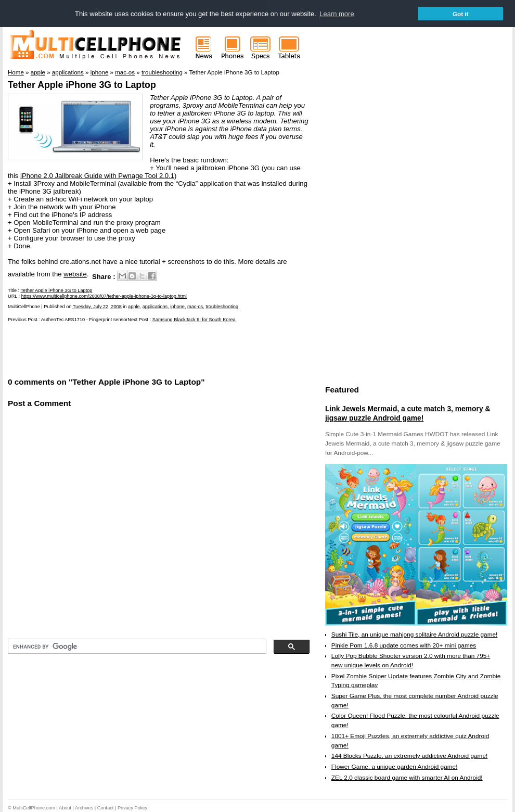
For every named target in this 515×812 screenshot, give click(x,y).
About (65, 808)
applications (155, 307)
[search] (136, 646)
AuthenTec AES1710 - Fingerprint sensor (85, 320)
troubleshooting (222, 307)
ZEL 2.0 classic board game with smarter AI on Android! (407, 778)
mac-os (195, 307)
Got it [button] (461, 14)
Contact (106, 808)
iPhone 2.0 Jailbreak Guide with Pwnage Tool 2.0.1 (97, 176)
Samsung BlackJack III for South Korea (194, 320)
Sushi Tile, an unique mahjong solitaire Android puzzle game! (415, 635)
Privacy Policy (132, 808)
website (75, 275)
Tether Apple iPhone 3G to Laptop (82, 85)
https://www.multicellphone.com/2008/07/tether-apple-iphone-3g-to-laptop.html (104, 296)
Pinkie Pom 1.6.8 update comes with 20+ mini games (404, 645)
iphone (177, 307)
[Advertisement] (130, 349)
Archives (84, 808)
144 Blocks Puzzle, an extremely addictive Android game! (409, 756)
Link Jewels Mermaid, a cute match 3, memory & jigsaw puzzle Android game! (408, 413)
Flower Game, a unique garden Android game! (395, 767)
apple (134, 307)
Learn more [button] (337, 14)
